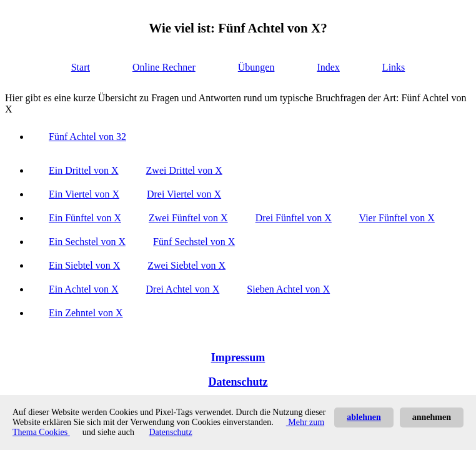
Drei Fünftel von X (294, 218)
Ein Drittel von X (84, 170)
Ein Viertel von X (84, 194)
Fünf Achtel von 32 (87, 137)
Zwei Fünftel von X (188, 218)
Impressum (238, 357)
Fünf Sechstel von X (194, 242)
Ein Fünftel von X (85, 218)
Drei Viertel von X (184, 194)
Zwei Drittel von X (184, 170)
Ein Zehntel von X (86, 313)
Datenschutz (238, 382)
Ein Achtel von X (84, 289)
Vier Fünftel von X (397, 218)
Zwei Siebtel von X (186, 265)
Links (394, 67)
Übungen (256, 67)
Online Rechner (164, 67)
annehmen (432, 417)
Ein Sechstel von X (87, 242)
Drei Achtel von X (183, 289)
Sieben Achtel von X (288, 289)
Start (81, 67)
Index (328, 67)
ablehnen (364, 417)
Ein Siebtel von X (84, 265)
